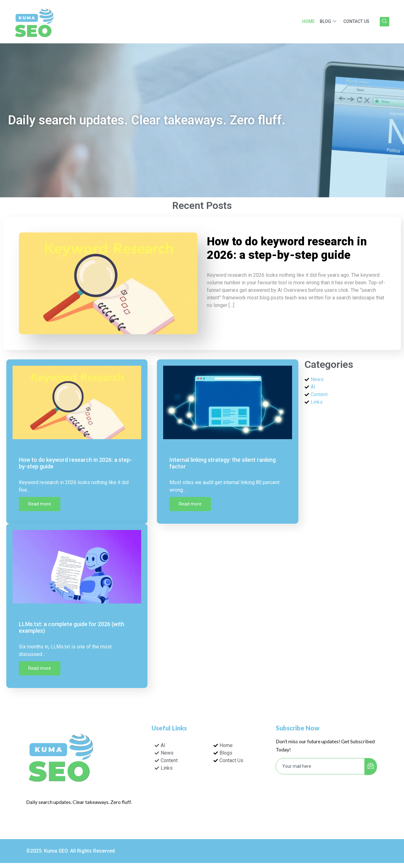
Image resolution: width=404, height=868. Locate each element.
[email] (320, 766)
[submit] (371, 767)
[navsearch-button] (385, 22)
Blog (328, 22)
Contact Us (356, 21)
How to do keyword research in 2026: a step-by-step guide (287, 248)
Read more (40, 504)
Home (308, 21)
